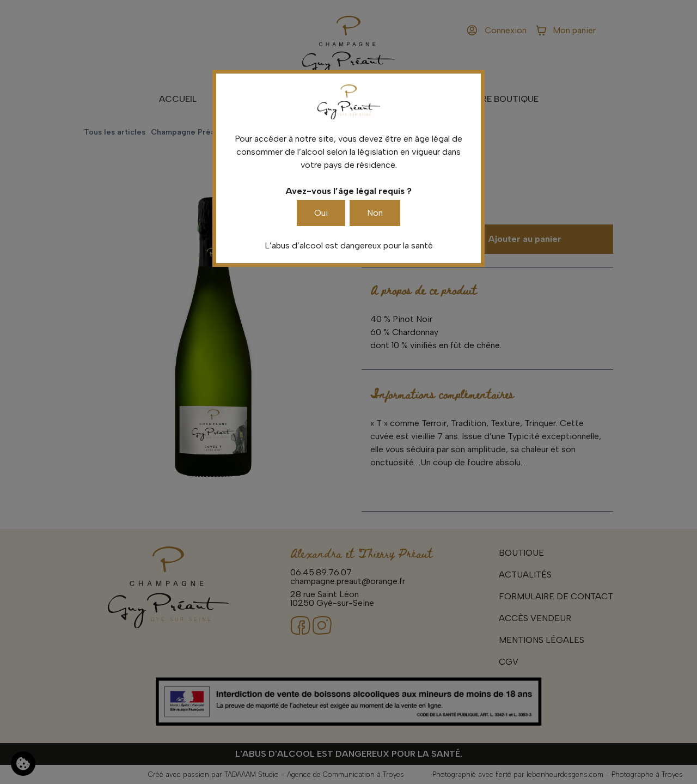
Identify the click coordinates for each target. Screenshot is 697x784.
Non (375, 213)
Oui (321, 213)
